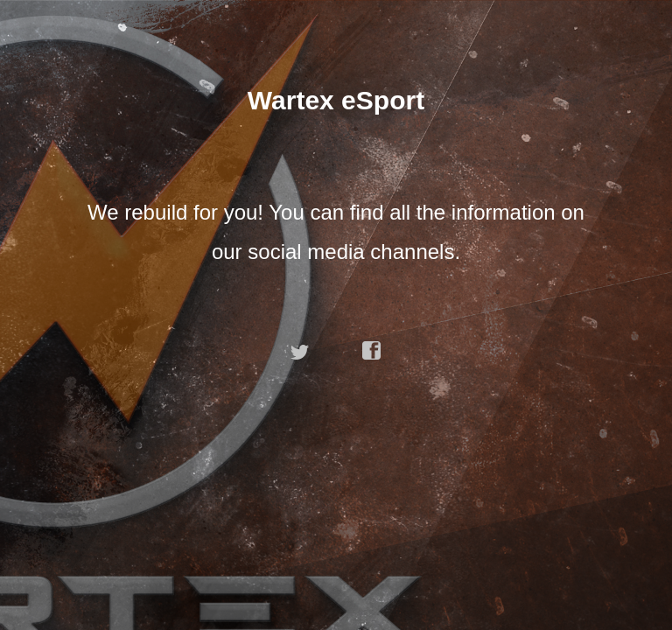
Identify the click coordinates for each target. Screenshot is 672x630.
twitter (300, 351)
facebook (372, 351)
